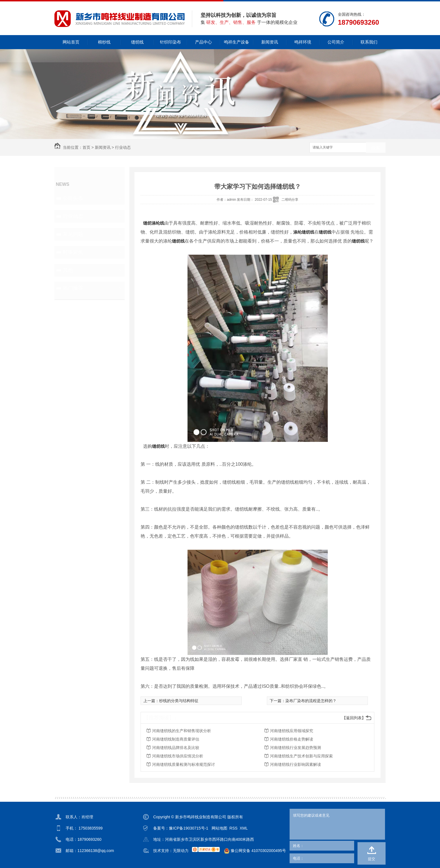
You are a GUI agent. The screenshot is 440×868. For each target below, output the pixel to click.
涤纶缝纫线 (304, 232)
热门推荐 (73, 288)
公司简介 (336, 42)
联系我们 (369, 42)
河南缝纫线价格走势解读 (292, 739)
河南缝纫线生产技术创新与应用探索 (301, 756)
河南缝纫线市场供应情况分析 (178, 756)
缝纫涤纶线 (154, 223)
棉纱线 (104, 42)
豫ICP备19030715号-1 (189, 828)
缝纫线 (137, 42)
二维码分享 (290, 200)
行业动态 (123, 147)
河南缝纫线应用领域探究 (292, 731)
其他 (68, 270)
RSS (234, 828)
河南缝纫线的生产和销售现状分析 (182, 731)
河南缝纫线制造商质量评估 (176, 739)
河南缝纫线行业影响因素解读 (295, 764)
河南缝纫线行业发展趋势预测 (295, 748)
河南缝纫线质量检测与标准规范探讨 (184, 764)
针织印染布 (170, 42)
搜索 (376, 148)
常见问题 (73, 234)
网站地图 (219, 828)
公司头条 (73, 198)
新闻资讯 (270, 42)
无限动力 (181, 851)
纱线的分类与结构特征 (179, 701)
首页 (86, 147)
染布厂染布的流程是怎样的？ (311, 701)
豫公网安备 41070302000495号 (253, 851)
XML (244, 828)
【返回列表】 (354, 718)
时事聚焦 (73, 252)
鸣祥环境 (303, 42)
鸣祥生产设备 (237, 42)
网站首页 (71, 42)
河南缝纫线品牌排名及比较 (176, 748)
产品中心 (203, 42)
